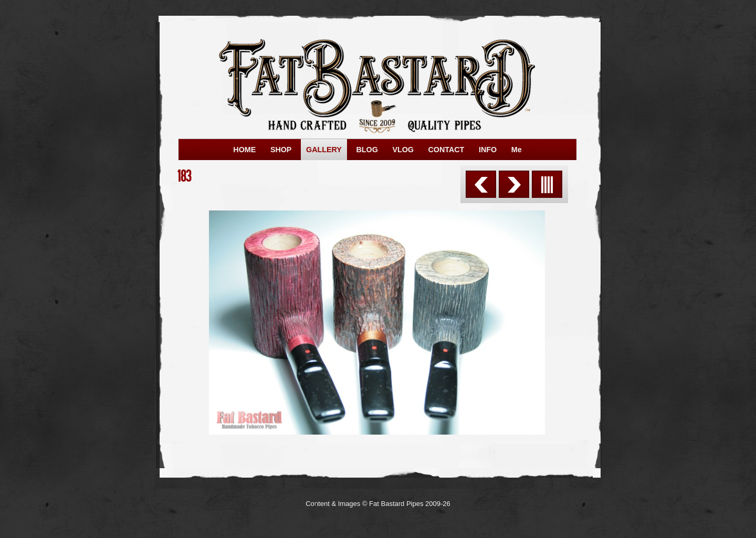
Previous (481, 184)
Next (514, 184)
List (547, 184)
